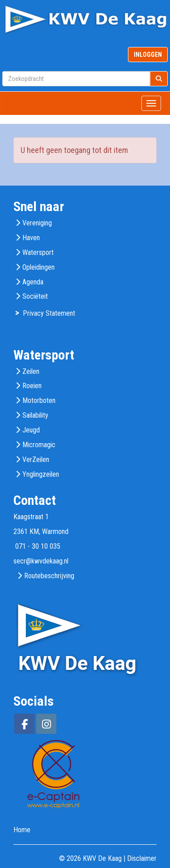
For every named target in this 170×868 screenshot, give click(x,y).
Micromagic (39, 445)
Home (22, 830)
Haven (31, 238)
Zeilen (31, 371)
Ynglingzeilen (41, 474)
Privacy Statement (49, 313)
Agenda (33, 282)
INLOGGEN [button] (148, 55)
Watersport (38, 252)
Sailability (35, 415)
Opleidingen (38, 267)
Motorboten (39, 400)
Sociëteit (35, 296)
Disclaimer (142, 858)
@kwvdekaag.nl (41, 561)
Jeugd (31, 430)
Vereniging (37, 223)
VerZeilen (36, 459)
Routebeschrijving (49, 576)
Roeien (32, 386)
